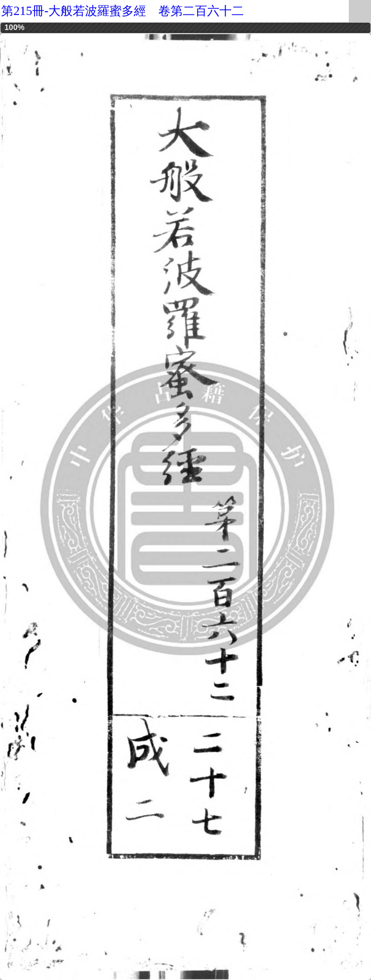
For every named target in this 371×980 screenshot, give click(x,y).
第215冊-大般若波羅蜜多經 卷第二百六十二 (122, 11)
